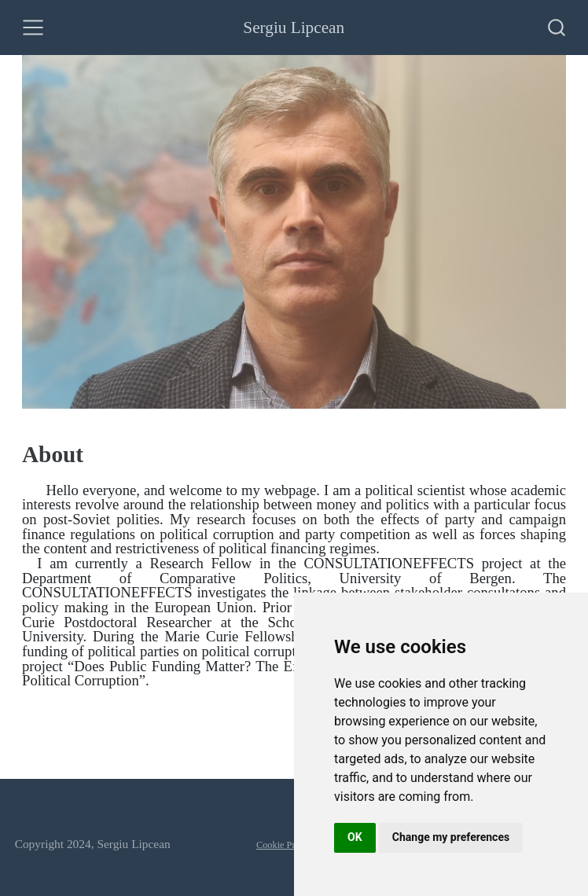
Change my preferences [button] (451, 837)
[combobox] (557, 28)
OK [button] (355, 837)
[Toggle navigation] (33, 28)
